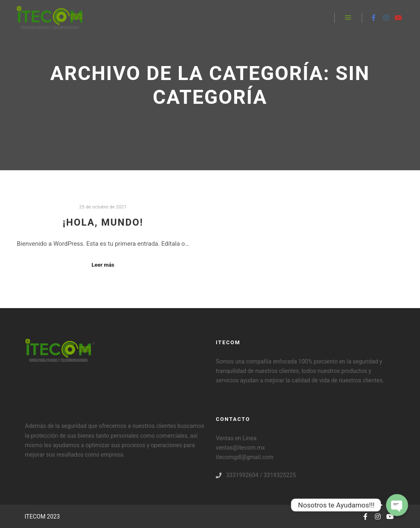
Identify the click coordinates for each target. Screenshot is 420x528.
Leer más (103, 265)
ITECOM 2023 (42, 517)
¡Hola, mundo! (103, 222)
